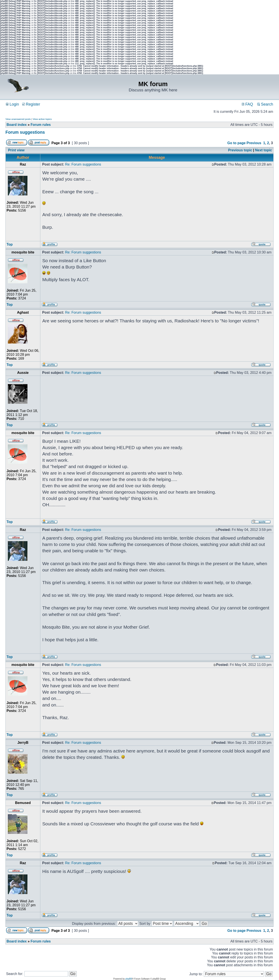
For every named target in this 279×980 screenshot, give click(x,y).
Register (31, 104)
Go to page (236, 143)
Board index (17, 125)
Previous (254, 143)
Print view (16, 150)
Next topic (263, 150)
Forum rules (41, 125)
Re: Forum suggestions (83, 164)
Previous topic (240, 150)
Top (10, 244)
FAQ (247, 104)
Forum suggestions (25, 132)
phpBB (129, 979)
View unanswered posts (18, 119)
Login (12, 104)
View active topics (42, 119)
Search (265, 104)
